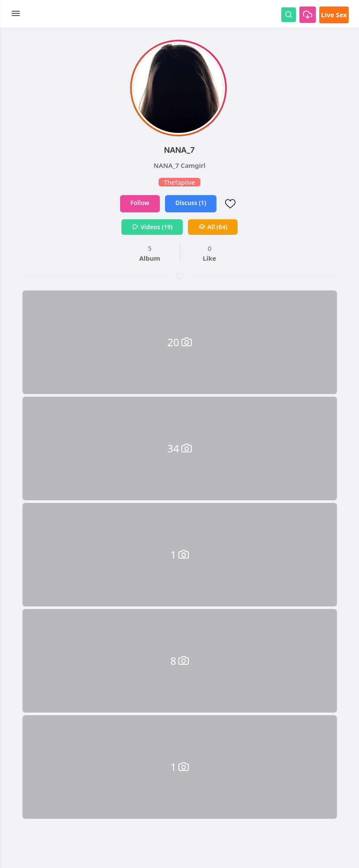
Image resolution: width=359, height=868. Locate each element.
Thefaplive (179, 182)
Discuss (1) (191, 203)
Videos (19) (152, 227)
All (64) (213, 227)
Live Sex (334, 15)
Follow (140, 203)
